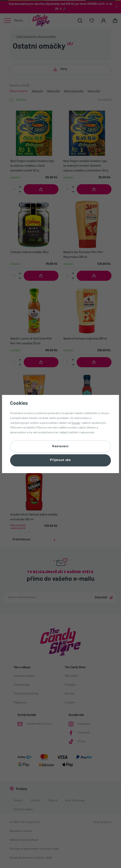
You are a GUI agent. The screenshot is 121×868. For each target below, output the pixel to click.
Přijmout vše (60, 461)
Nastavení (60, 446)
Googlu (76, 422)
